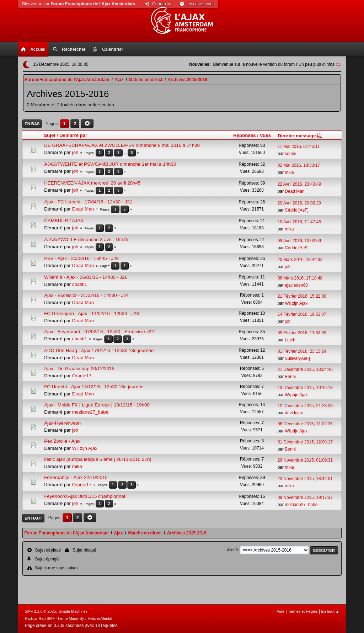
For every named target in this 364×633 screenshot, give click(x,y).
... (126, 153)
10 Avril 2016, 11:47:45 (299, 222)
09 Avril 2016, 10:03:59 (299, 241)
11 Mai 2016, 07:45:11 (299, 147)
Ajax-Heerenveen (62, 423)
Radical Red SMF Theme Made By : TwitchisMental (69, 618)
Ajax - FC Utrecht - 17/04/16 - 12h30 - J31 (88, 202)
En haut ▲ (330, 611)
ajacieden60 (296, 285)
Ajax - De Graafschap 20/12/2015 (79, 369)
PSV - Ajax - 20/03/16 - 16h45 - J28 (81, 258)
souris (290, 154)
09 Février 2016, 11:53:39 (302, 333)
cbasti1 (80, 284)
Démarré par (73, 135)
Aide (280, 611)
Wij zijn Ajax (296, 303)
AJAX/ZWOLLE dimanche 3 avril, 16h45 (86, 240)
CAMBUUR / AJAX (64, 221)
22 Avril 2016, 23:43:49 (299, 184)
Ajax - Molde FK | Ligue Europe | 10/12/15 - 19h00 (97, 405)
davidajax (294, 413)
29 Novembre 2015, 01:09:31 (305, 460)
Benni (290, 377)
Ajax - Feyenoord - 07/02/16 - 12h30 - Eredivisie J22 (99, 332)
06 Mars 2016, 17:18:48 (300, 278)
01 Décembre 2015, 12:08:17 (305, 442)
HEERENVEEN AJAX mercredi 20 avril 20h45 (92, 183)
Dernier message (300, 136)
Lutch (290, 340)
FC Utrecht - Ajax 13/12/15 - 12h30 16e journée (94, 387)
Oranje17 (82, 376)
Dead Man (295, 191)
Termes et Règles (303, 611)
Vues (265, 135)
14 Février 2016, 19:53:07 (302, 314)
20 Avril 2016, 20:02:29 (299, 203)
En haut (33, 518)
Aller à (232, 550)
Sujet (50, 135)
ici (338, 64)
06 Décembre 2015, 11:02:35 (305, 424)
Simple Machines (73, 611)
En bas (32, 124)
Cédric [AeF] (297, 210)
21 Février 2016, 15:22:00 (302, 296)
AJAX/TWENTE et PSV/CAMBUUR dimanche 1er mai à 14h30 (110, 164)
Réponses (245, 135)
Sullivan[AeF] (297, 358)
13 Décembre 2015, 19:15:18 (305, 388)
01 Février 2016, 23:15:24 (302, 351)
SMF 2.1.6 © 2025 (41, 611)
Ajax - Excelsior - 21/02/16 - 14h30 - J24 (86, 295)
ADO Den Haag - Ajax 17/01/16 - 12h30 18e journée (99, 350)
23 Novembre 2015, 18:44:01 (305, 479)
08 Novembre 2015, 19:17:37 (305, 498)
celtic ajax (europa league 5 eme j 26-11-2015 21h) (98, 459)
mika (289, 172)
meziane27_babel (91, 412)
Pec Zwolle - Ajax (62, 441)
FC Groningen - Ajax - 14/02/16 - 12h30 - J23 (92, 313)
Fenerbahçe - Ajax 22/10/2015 (76, 477)
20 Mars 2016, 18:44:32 (300, 260)
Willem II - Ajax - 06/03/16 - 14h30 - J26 (86, 277)
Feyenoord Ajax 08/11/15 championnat (85, 496)
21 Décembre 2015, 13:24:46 (305, 369)
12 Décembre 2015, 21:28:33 (305, 406)
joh (75, 152)
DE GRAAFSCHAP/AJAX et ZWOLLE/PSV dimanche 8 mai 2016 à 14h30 (122, 145)
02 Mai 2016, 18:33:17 (299, 165)
